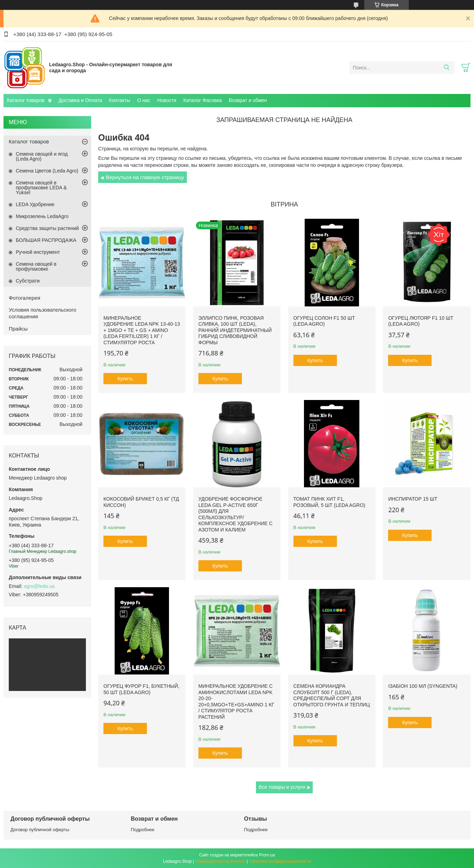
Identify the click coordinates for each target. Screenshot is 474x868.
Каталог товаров (26, 100)
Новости (167, 100)
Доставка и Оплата (80, 100)
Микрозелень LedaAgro (42, 216)
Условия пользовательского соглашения (43, 313)
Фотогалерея (25, 298)
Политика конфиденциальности (280, 861)
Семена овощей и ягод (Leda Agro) (42, 156)
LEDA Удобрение (35, 204)
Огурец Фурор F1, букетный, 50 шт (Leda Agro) (141, 689)
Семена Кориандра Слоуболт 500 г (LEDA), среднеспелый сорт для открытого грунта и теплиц (332, 695)
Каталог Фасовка (203, 100)
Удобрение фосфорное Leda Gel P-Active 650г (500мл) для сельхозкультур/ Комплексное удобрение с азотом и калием (235, 514)
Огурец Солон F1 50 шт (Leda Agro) (324, 321)
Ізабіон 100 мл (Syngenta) (423, 686)
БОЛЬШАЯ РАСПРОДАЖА (46, 240)
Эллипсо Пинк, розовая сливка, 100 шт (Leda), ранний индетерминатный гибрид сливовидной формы (235, 330)
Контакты (120, 100)
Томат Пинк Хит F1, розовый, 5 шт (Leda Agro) (329, 502)
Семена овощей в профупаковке (36, 266)
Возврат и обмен (248, 100)
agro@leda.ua (39, 586)
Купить (125, 379)
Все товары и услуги (282, 787)
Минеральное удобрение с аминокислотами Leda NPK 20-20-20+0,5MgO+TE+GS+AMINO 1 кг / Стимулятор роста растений (236, 701)
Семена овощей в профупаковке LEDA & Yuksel (41, 188)
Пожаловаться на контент (220, 861)
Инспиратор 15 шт (413, 499)
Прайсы (18, 329)
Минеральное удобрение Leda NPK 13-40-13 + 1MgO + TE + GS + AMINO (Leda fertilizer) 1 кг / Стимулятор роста (142, 330)
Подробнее (143, 830)
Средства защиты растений (47, 228)
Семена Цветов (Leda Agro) (47, 171)
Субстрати (28, 281)
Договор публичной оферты (40, 830)
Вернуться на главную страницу (145, 177)
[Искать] (446, 68)
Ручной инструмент (38, 252)
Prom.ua (267, 855)
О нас (144, 100)
